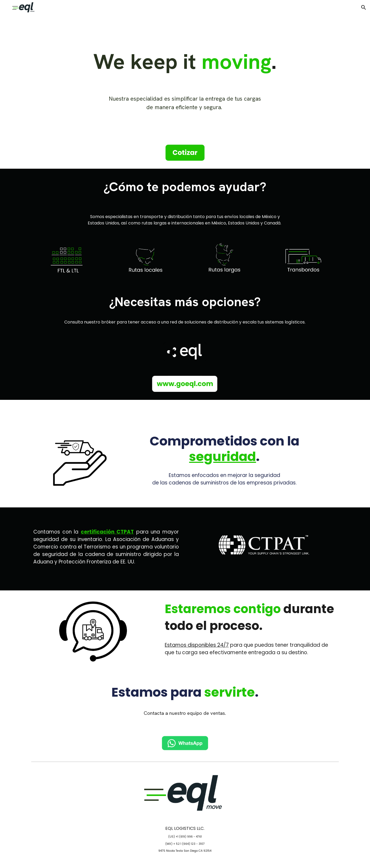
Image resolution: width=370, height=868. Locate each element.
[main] (185, 61)
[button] (364, 7)
